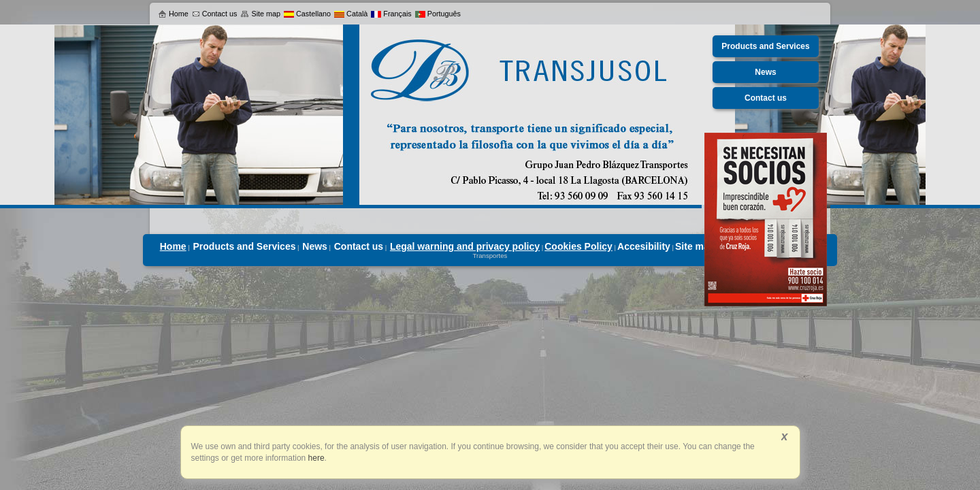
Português (438, 14)
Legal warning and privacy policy (465, 246)
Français (391, 14)
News (315, 246)
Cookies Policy (578, 246)
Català (351, 14)
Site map (260, 14)
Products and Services (245, 246)
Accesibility (644, 246)
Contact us (215, 14)
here (315, 458)
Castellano (307, 14)
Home (173, 14)
